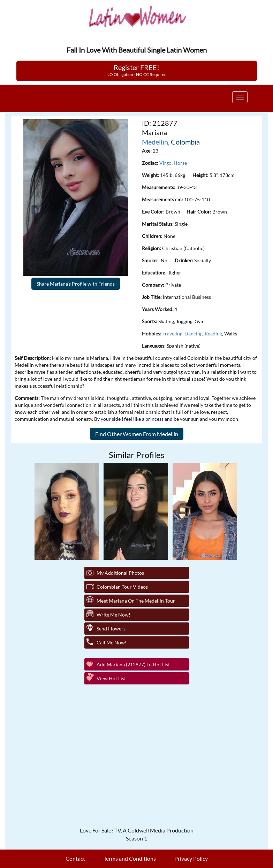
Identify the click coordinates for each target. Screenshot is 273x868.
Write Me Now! (113, 615)
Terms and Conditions (130, 858)
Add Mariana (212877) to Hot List (133, 664)
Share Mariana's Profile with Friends (76, 284)
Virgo (165, 163)
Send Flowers (111, 629)
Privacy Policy (191, 858)
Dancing (194, 334)
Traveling (172, 334)
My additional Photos (120, 573)
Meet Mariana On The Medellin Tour (136, 601)
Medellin (155, 142)
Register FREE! (136, 70)
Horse (180, 163)
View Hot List (111, 678)
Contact (75, 858)
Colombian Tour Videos (122, 587)
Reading (213, 334)
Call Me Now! (112, 642)
